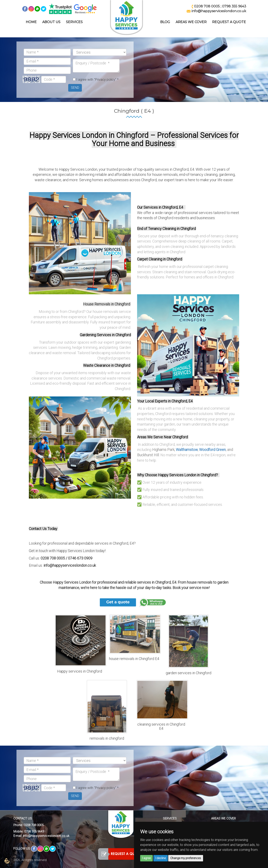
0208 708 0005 (207, 6)
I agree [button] (146, 858)
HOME (31, 22)
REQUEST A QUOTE (229, 22)
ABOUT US (51, 22)
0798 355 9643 (234, 6)
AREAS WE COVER (191, 22)
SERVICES (74, 22)
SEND (75, 88)
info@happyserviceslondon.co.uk (46, 836)
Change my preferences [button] (186, 858)
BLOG (165, 22)
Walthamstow (187, 450)
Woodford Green (212, 450)
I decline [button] (161, 858)
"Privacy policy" (105, 80)
